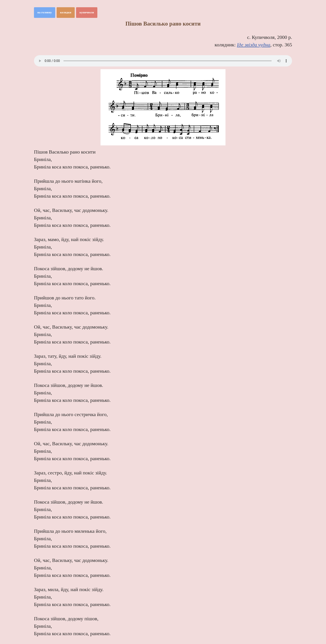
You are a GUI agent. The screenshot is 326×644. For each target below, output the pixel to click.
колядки (66, 12)
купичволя (87, 12)
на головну (45, 12)
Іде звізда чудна (254, 45)
